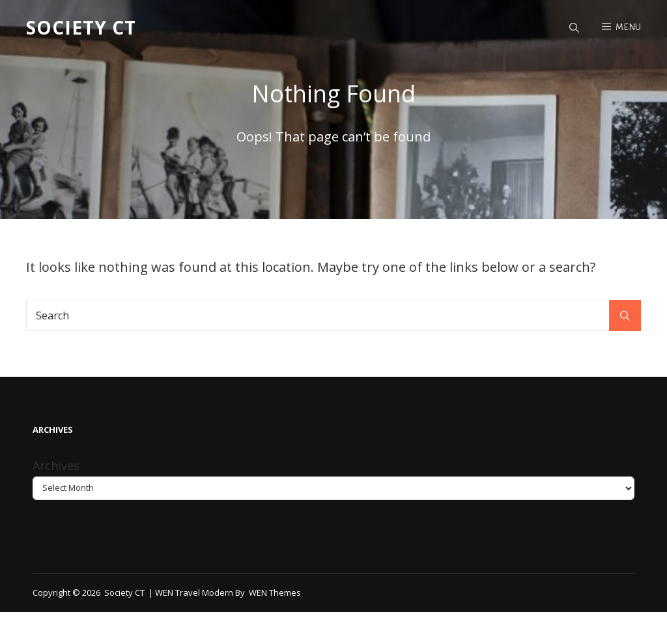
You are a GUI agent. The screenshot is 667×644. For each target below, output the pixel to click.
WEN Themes (275, 593)
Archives (56, 465)
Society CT (81, 27)
